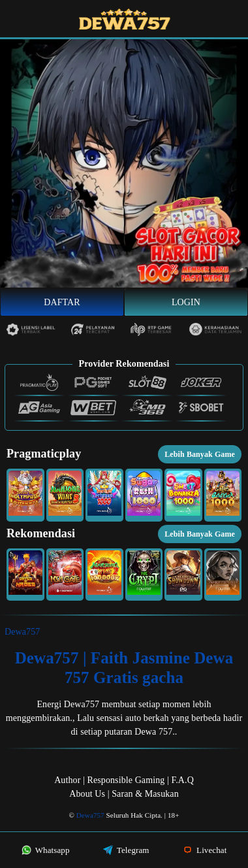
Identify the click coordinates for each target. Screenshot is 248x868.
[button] (25, 495)
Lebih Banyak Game (200, 454)
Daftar (62, 302)
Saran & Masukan (145, 794)
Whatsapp (46, 850)
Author (67, 780)
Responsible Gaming (126, 780)
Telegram (126, 850)
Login (186, 302)
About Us (87, 794)
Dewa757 (22, 632)
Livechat (205, 850)
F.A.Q (182, 780)
